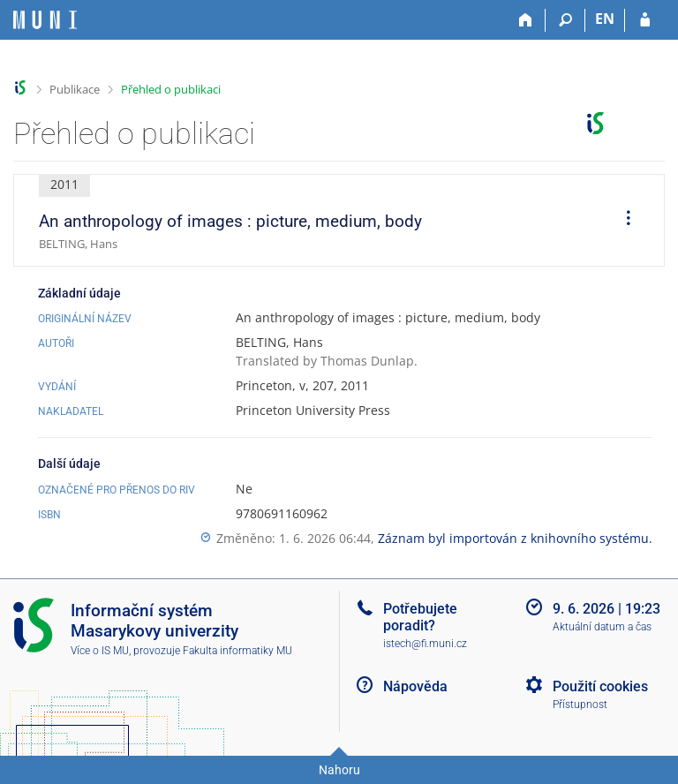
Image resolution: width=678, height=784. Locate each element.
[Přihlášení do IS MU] (645, 20)
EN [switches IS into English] (605, 19)
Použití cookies (600, 686)
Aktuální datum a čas (602, 627)
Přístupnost (580, 705)
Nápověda (415, 686)
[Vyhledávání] (565, 20)
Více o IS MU (100, 651)
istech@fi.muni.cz (425, 644)
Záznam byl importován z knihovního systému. (515, 538)
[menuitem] (622, 221)
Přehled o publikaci (171, 89)
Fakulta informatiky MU (237, 651)
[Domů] (526, 20)
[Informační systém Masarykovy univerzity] (45, 20)
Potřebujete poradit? (420, 617)
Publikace (75, 89)
